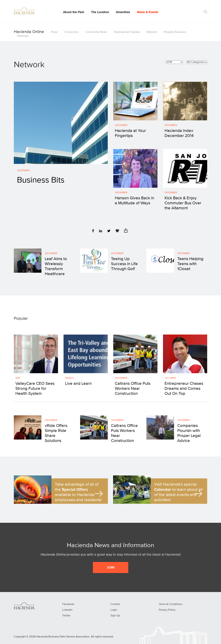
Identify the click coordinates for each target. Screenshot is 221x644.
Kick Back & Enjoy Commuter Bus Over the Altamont (183, 203)
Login (114, 610)
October (170, 378)
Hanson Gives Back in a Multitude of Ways (134, 201)
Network (152, 32)
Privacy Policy (167, 610)
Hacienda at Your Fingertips (130, 133)
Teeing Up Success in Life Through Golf (124, 264)
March (69, 378)
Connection (71, 32)
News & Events (148, 12)
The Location (100, 12)
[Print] (117, 231)
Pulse (54, 32)
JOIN (111, 567)
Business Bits (41, 180)
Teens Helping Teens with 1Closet (190, 264)
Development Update (127, 32)
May (18, 378)
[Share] (126, 232)
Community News (96, 32)
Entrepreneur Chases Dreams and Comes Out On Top (184, 389)
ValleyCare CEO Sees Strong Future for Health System (35, 389)
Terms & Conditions (170, 604)
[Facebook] (93, 231)
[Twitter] (109, 231)
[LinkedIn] (101, 231)
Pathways (23, 36)
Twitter (66, 616)
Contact (115, 604)
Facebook (68, 604)
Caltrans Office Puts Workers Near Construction (133, 389)
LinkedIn (67, 610)
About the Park (74, 12)
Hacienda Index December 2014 (179, 133)
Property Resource (175, 32)
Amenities (123, 12)
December (23, 170)
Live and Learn (78, 384)
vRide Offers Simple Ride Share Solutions (56, 433)
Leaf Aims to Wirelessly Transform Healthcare (56, 266)
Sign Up (115, 616)
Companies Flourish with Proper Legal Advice (189, 433)
